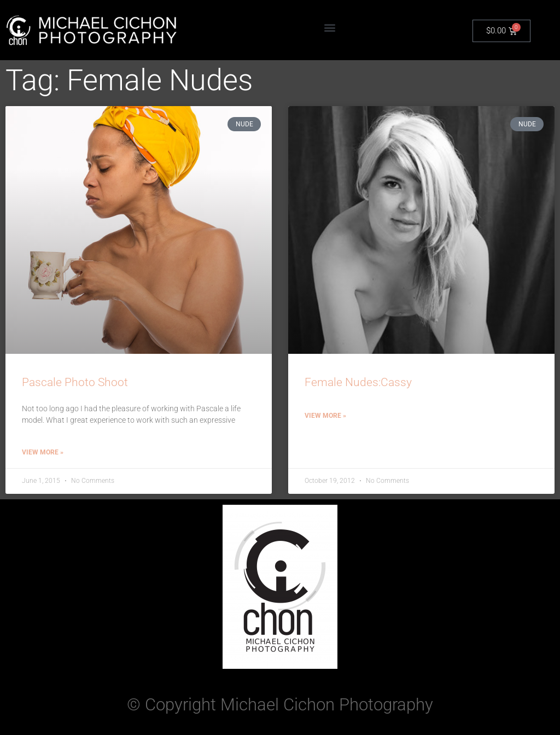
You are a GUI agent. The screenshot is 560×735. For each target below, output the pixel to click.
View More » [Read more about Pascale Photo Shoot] (43, 452)
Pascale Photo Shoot (75, 382)
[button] (329, 28)
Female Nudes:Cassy (358, 382)
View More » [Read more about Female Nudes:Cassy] (325, 416)
